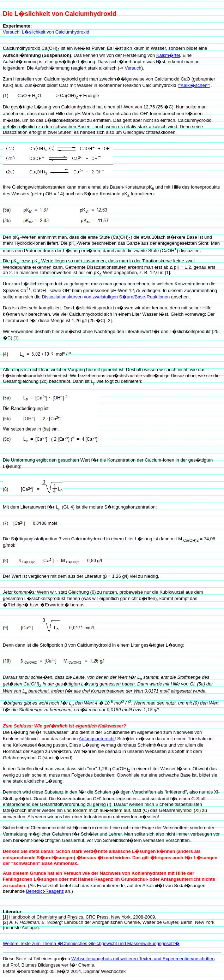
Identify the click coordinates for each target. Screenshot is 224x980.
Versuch (133, 68)
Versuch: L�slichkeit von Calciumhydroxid (46, 32)
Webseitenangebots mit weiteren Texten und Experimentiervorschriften (143, 959)
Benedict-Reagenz (45, 891)
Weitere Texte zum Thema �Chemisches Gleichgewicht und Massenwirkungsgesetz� (91, 943)
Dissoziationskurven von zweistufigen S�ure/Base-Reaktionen (106, 297)
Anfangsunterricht (97, 739)
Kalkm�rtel (168, 55)
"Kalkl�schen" (194, 85)
